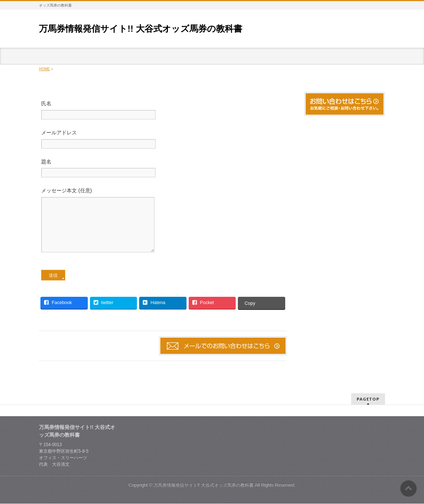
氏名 (163, 111)
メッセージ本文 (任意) (163, 228)
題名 (163, 169)
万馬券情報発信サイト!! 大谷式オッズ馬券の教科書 (141, 29)
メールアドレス (163, 140)
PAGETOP (368, 399)
